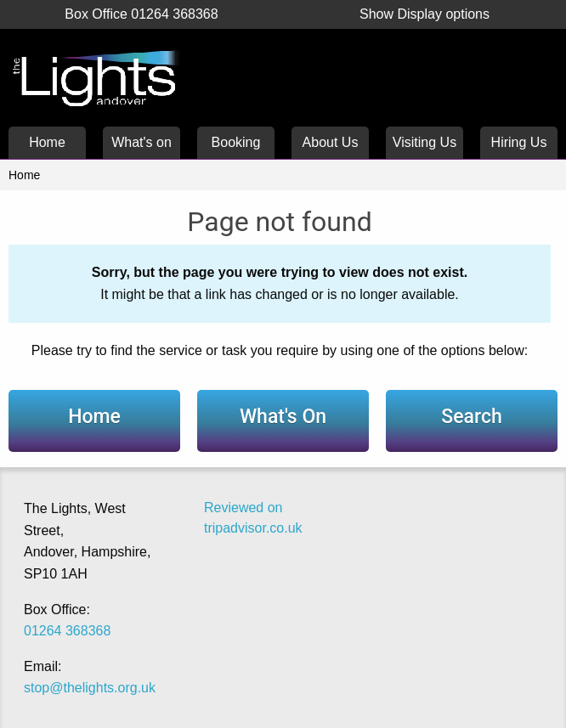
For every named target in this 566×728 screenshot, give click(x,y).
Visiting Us (424, 142)
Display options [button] (424, 14)
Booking (236, 142)
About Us (331, 142)
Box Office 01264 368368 (141, 14)
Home (47, 142)
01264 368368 (67, 631)
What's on (141, 142)
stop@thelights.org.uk (90, 688)
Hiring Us (519, 142)
